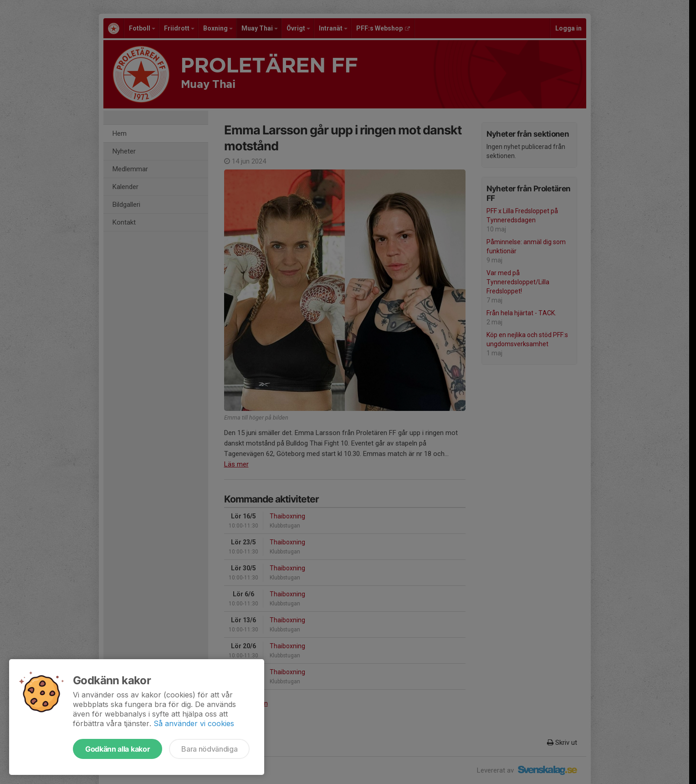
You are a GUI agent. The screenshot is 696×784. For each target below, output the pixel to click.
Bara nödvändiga (209, 749)
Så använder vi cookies (194, 723)
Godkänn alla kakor (118, 749)
